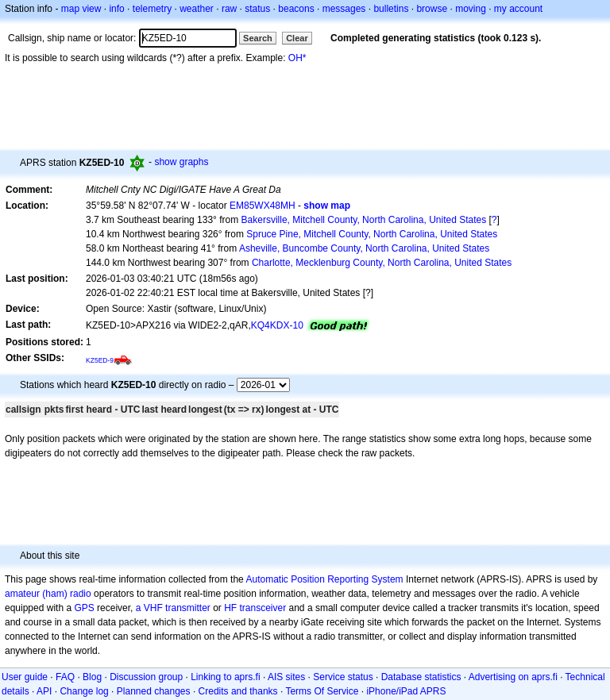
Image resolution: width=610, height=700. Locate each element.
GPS (84, 608)
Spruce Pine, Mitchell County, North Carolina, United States (372, 234)
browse (432, 9)
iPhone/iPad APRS (406, 691)
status (257, 9)
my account (518, 9)
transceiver (263, 608)
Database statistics (421, 677)
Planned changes (154, 691)
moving (471, 9)
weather (197, 9)
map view (81, 9)
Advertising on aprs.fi (513, 677)
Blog (92, 677)
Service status (343, 677)
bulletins (391, 9)
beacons (296, 9)
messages (344, 9)
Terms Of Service (322, 691)
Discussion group (146, 677)
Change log (84, 691)
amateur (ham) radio (48, 594)
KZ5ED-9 (100, 360)
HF (230, 608)
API (44, 691)
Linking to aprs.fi (225, 677)
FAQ (65, 677)
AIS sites (286, 677)
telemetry (152, 9)
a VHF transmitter (173, 608)
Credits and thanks (238, 691)
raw (229, 9)
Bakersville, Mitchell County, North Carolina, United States (364, 220)
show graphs (181, 162)
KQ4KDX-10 (277, 325)
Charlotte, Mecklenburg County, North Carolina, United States (382, 263)
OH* (297, 58)
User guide (25, 677)
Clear (297, 38)
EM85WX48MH (263, 206)
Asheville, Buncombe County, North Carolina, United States (364, 248)
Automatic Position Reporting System (324, 579)
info (116, 9)
